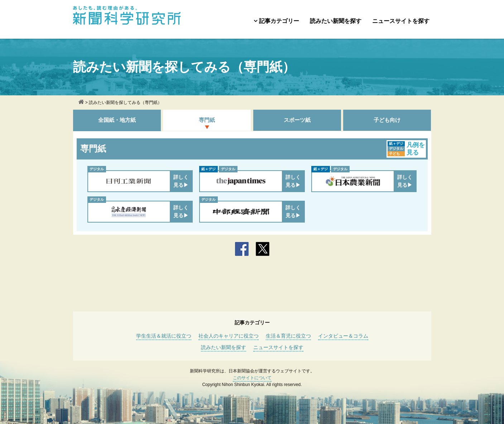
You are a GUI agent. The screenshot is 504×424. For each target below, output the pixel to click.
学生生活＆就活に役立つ (164, 336)
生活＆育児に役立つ (288, 336)
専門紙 (207, 120)
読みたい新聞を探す (336, 21)
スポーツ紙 (297, 120)
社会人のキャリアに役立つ (229, 336)
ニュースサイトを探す (401, 21)
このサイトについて (252, 378)
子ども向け (387, 120)
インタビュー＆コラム (343, 336)
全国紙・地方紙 (117, 120)
